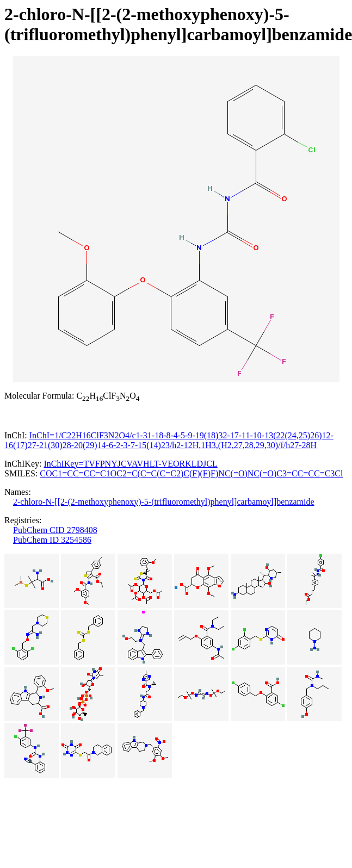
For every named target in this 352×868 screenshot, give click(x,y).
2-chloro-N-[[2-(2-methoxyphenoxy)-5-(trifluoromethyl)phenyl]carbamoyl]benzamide (164, 502)
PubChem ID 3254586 (52, 540)
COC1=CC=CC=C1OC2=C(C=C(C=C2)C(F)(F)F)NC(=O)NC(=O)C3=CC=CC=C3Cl (191, 473)
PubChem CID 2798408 (55, 530)
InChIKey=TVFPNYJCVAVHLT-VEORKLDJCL (130, 464)
